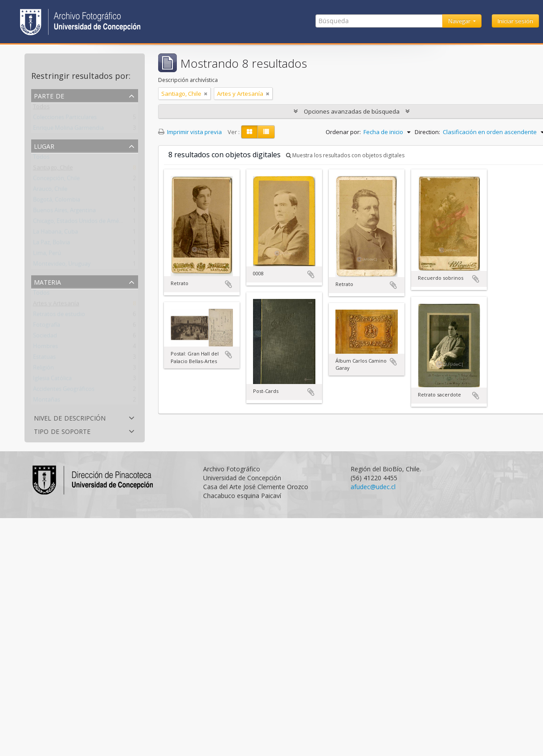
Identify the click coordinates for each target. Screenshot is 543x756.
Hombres (45, 348)
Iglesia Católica (52, 380)
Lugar (44, 145)
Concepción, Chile (56, 180)
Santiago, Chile (53, 169)
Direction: (427, 132)
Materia (47, 281)
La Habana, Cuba (55, 233)
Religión (43, 369)
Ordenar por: (343, 132)
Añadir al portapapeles (229, 284)
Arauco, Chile (50, 191)
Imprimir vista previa (190, 132)
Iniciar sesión (515, 21)
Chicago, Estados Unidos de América (81, 223)
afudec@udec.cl (373, 487)
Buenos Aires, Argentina (64, 212)
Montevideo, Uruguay (62, 266)
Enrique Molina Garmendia (68, 130)
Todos (41, 108)
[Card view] (249, 132)
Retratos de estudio (59, 316)
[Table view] (266, 132)
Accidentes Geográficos (64, 391)
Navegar (460, 21)
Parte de (49, 95)
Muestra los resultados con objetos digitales (345, 155)
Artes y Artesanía (56, 305)
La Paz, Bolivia (51, 244)
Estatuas (44, 359)
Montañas (47, 401)
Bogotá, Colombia (57, 201)
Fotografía (47, 327)
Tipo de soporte (62, 431)
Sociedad (45, 337)
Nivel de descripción (70, 417)
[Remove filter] (206, 94)
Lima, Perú (47, 255)
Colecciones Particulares (65, 119)
